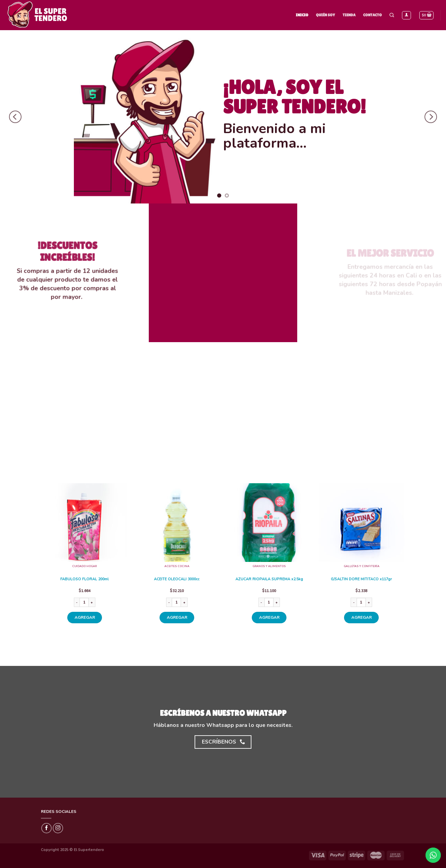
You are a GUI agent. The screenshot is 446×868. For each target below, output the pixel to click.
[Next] (431, 117)
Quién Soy (325, 15)
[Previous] (15, 117)
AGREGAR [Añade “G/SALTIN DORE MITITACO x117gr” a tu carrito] (362, 617)
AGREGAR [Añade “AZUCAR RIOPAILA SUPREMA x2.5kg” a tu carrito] (269, 617)
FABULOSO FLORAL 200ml (84, 579)
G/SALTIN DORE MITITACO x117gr (361, 579)
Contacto (372, 15)
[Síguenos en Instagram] (58, 828)
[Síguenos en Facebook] (46, 828)
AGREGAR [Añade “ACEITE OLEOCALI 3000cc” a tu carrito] (177, 617)
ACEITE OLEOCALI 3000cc (177, 579)
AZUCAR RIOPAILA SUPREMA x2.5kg (269, 579)
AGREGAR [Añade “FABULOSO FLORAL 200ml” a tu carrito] (85, 617)
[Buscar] (392, 15)
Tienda (349, 15)
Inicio (302, 15)
